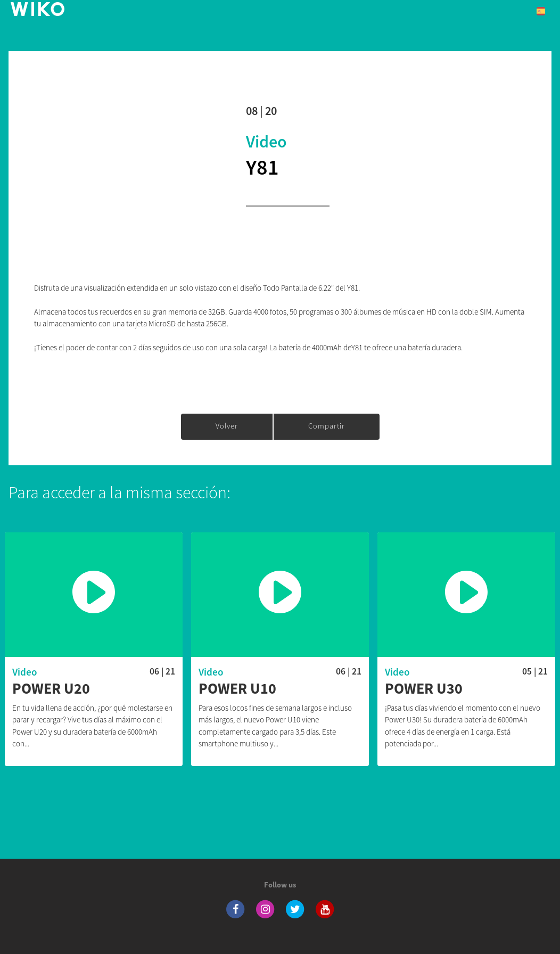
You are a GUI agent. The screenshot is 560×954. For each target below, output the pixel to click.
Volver (227, 426)
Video (266, 142)
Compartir (327, 426)
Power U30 (424, 689)
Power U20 (51, 689)
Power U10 (237, 689)
